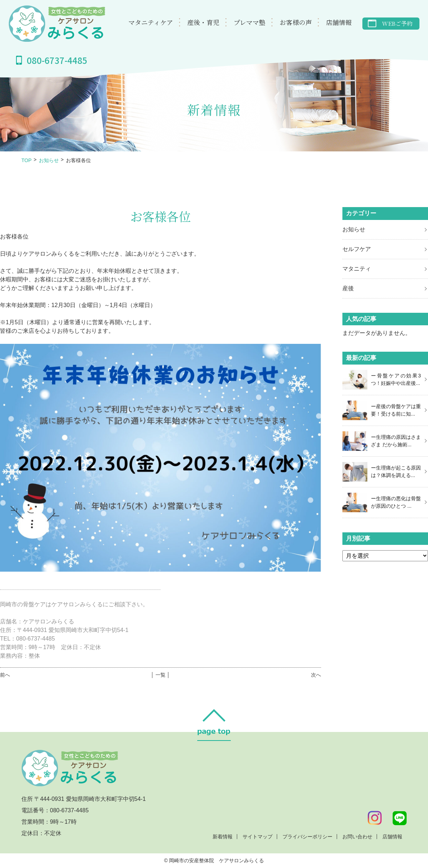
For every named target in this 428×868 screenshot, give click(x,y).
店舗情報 (339, 22)
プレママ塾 (249, 22)
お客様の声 (296, 22)
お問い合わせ (357, 837)
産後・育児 (203, 22)
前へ (5, 675)
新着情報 (223, 837)
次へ (316, 675)
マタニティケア (151, 22)
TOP (27, 160)
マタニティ (357, 269)
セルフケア (357, 249)
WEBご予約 (397, 23)
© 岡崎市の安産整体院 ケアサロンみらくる (214, 861)
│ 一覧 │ (160, 675)
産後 (348, 288)
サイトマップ (258, 837)
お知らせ (49, 160)
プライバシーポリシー (307, 837)
